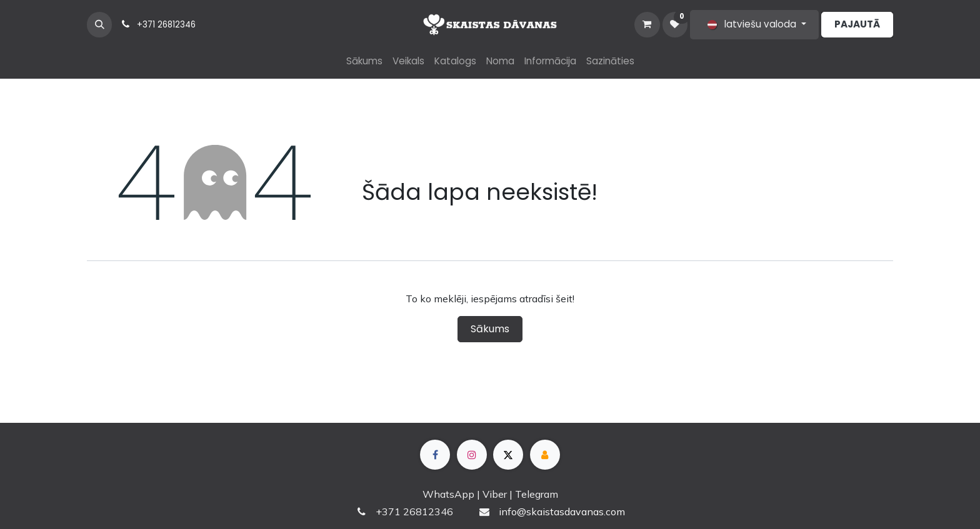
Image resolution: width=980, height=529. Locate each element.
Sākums (490, 329)
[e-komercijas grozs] (647, 24)
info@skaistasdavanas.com (562, 512)
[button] (99, 24)
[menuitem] (364, 62)
